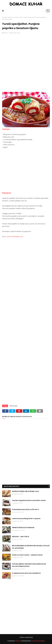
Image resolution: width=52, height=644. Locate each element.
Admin (6, 33)
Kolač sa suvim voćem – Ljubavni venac (27, 555)
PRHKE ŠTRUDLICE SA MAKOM (23, 528)
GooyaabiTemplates (38, 641)
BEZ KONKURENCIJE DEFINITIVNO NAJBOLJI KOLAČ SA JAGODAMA (31, 547)
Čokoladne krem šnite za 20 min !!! (25, 509)
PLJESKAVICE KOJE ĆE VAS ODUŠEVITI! (26, 573)
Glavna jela (18, 17)
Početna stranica (8, 17)
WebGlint (18, 641)
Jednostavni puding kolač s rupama (26, 518)
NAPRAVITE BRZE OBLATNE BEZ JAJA (25, 491)
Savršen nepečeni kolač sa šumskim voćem (29, 500)
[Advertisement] (26, 62)
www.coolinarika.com (15, 236)
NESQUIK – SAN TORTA (21, 537)
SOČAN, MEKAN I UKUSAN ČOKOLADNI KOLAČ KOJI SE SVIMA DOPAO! (29, 565)
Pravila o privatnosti (26, 637)
